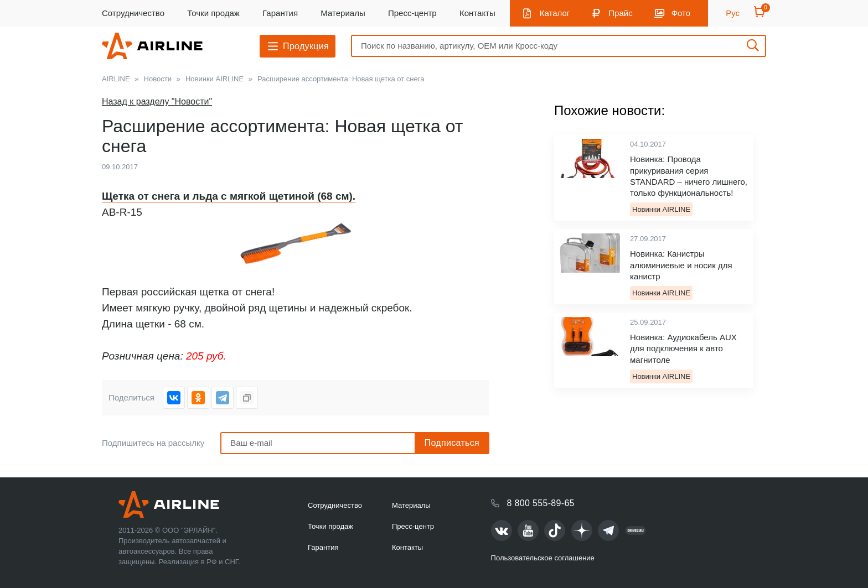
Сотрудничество (133, 13)
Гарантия (280, 13)
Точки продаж (213, 13)
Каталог (555, 13)
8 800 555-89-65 (541, 503)
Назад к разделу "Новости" (157, 102)
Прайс (620, 13)
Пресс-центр (412, 13)
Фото (681, 13)
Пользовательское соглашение (543, 558)
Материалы (343, 13)
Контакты (477, 13)
